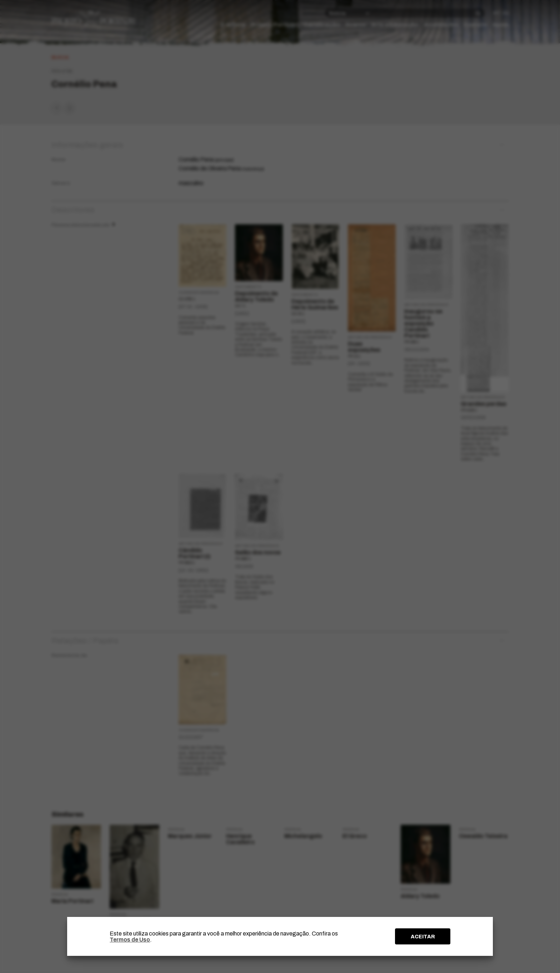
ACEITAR (423, 937)
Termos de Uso (130, 940)
